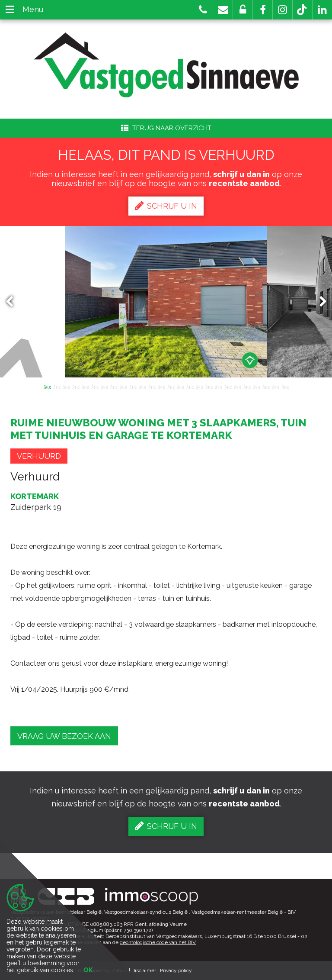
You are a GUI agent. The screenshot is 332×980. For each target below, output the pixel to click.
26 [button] (285, 387)
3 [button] (66, 387)
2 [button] (57, 387)
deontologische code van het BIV (158, 942)
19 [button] (218, 387)
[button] (263, 10)
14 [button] (171, 387)
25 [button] (275, 387)
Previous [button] (13, 302)
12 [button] (152, 387)
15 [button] (180, 387)
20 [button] (228, 387)
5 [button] (85, 387)
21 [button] (237, 387)
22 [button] (247, 387)
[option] (166, 302)
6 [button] (95, 387)
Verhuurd (39, 456)
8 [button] (114, 387)
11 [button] (142, 387)
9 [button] (123, 387)
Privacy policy (176, 970)
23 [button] (256, 387)
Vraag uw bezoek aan (64, 736)
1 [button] (47, 387)
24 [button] (266, 387)
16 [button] (190, 387)
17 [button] (199, 387)
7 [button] (104, 387)
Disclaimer (144, 970)
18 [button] (209, 387)
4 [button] (76, 387)
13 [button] (161, 387)
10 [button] (133, 387)
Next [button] (319, 302)
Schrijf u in (166, 206)
